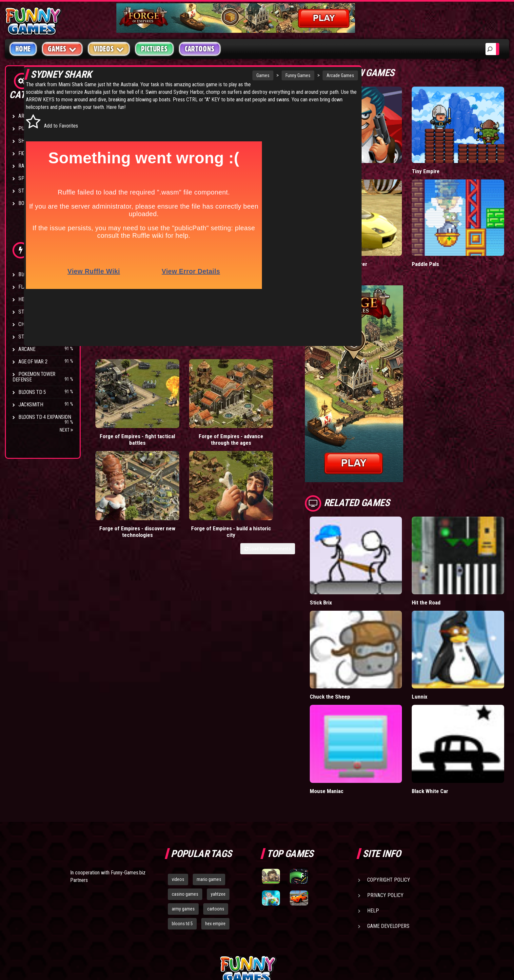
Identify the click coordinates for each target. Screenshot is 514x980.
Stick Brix (357, 558)
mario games (209, 805)
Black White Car (448, 716)
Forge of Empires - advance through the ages (180, 382)
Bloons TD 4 (32, 274)
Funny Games (267, 75)
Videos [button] (109, 49)
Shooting (29, 141)
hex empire (215, 849)
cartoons (216, 834)
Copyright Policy (389, 805)
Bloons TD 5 (32, 392)
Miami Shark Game (144, 84)
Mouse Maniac (363, 716)
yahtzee (218, 819)
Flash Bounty (34, 287)
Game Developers (388, 851)
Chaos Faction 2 (37, 324)
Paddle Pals (444, 234)
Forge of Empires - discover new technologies (240, 382)
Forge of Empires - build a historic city (301, 379)
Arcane (27, 349)
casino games (185, 819)
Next (66, 430)
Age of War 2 (33, 362)
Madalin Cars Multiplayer (374, 234)
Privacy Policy (385, 820)
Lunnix (437, 637)
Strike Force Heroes (42, 312)
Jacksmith (31, 405)
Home (23, 49)
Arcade (27, 116)
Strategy (29, 191)
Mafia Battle (359, 156)
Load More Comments (303, 396)
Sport (25, 178)
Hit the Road (444, 558)
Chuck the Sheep (366, 637)
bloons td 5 (182, 849)
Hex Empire (31, 299)
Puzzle (27, 128)
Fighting (28, 153)
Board (26, 203)
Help (373, 836)
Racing (26, 166)
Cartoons (200, 49)
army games (183, 834)
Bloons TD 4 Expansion (45, 417)
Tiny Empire (444, 156)
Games (232, 75)
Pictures (154, 49)
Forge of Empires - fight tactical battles (121, 379)
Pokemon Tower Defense (34, 377)
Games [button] (62, 49)
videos (178, 805)
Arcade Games (309, 75)
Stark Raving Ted (38, 337)
